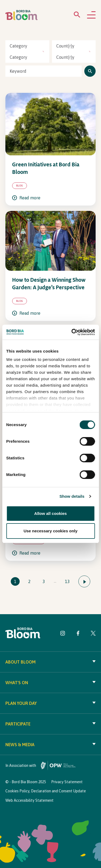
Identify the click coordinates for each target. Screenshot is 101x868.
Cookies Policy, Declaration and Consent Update (46, 791)
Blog (20, 186)
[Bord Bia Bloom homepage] (22, 15)
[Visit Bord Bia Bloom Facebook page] (78, 634)
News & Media (50, 745)
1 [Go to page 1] (15, 581)
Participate (50, 724)
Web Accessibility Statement (29, 800)
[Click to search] (90, 71)
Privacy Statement (67, 782)
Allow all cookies (50, 513)
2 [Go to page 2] (29, 581)
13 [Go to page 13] (67, 581)
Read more (26, 198)
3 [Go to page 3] (44, 581)
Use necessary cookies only (50, 531)
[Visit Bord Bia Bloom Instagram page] (63, 634)
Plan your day (50, 703)
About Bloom (50, 662)
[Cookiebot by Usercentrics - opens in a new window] (72, 332)
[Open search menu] (77, 16)
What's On (50, 683)
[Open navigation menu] (91, 15)
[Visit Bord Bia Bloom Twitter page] (93, 634)
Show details (72, 496)
